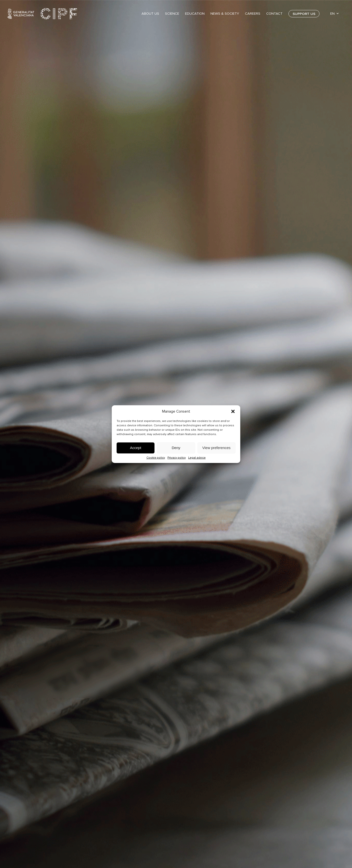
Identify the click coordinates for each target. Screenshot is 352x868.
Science (172, 14)
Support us (304, 14)
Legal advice (197, 458)
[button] (233, 411)
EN (332, 14)
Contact (274, 14)
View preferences (217, 448)
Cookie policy (156, 458)
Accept (136, 448)
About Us (150, 14)
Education (195, 14)
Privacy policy (177, 458)
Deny (176, 448)
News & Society (225, 14)
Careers (253, 14)
